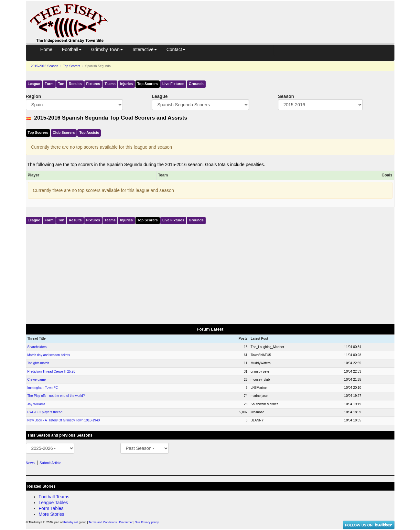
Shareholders (37, 347)
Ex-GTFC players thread (45, 412)
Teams (110, 84)
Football (72, 49)
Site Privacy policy (147, 522)
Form (49, 84)
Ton (61, 84)
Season (286, 96)
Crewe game (37, 380)
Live (173, 84)
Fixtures (93, 84)
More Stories (52, 514)
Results (75, 84)
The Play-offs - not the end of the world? (56, 396)
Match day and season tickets (49, 355)
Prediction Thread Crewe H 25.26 (51, 371)
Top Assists (89, 132)
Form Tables (51, 508)
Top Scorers (72, 66)
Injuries (126, 84)
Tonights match (38, 363)
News (30, 463)
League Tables (54, 503)
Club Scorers (64, 132)
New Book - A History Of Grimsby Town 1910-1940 (64, 420)
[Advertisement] (257, 16)
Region (33, 96)
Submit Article (50, 463)
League (34, 84)
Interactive (145, 49)
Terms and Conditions (103, 522)
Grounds (196, 84)
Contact (176, 49)
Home (46, 49)
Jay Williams (37, 404)
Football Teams (54, 497)
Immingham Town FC (43, 388)
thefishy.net (71, 522)
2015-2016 (45, 66)
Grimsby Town (107, 49)
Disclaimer (126, 522)
